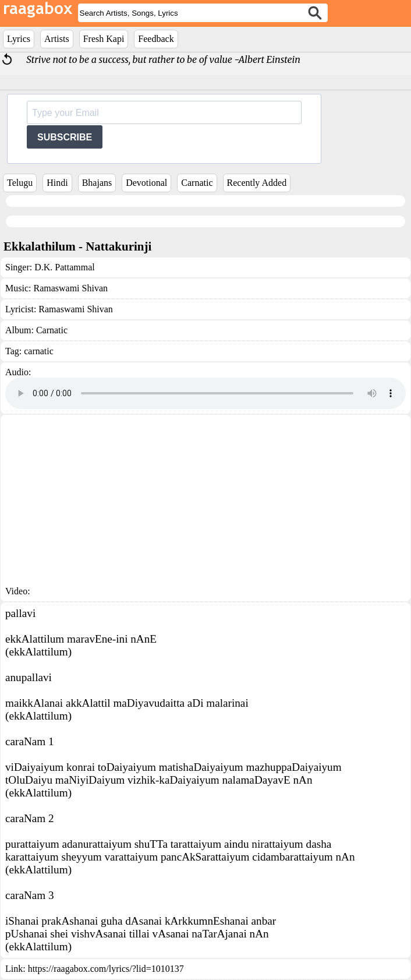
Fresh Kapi (104, 39)
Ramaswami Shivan (70, 288)
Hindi (57, 183)
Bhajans (97, 183)
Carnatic (197, 183)
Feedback (156, 39)
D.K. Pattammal (65, 267)
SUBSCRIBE (65, 137)
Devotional (146, 183)
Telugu (20, 183)
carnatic (39, 351)
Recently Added (257, 183)
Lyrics (19, 39)
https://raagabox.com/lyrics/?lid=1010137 (106, 969)
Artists (57, 39)
